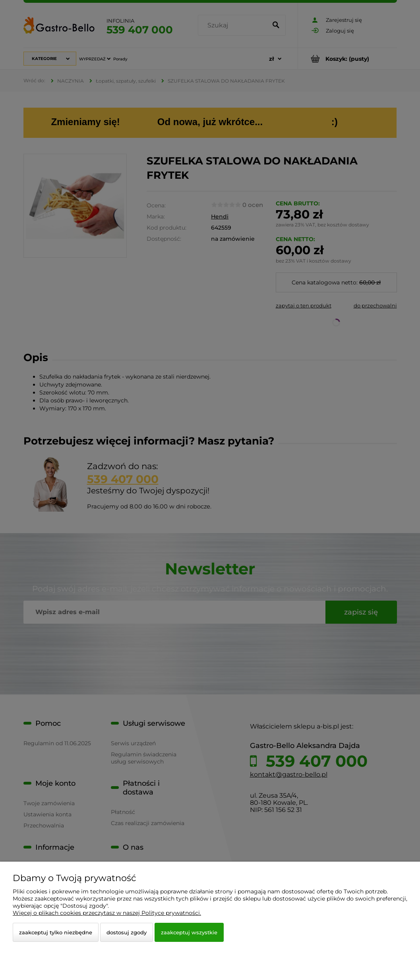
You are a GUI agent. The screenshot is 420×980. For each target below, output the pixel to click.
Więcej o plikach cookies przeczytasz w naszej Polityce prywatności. (107, 913)
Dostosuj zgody (127, 932)
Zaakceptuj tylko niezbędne (56, 932)
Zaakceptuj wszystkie (189, 932)
